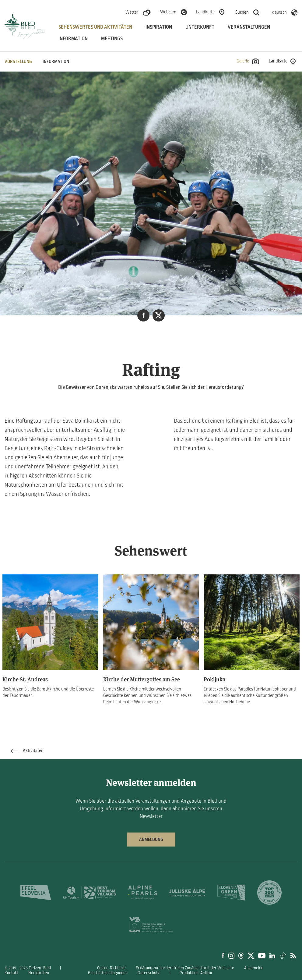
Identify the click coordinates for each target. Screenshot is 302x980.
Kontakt (11, 973)
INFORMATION (56, 62)
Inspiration (159, 27)
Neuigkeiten (39, 973)
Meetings (112, 39)
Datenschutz (149, 973)
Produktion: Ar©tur (196, 973)
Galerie (248, 61)
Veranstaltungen (249, 27)
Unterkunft (200, 27)
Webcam (168, 12)
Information (73, 39)
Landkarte (205, 12)
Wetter (132, 12)
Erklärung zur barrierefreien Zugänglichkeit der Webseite (185, 968)
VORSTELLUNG (18, 62)
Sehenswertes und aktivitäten (95, 27)
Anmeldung (151, 840)
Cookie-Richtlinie (111, 968)
